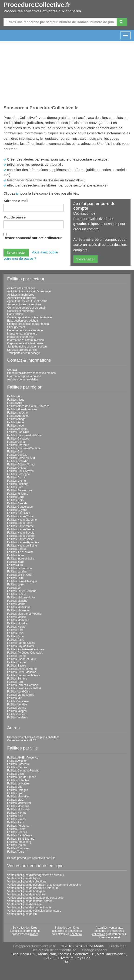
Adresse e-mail (16, 201)
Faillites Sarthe (16, 662)
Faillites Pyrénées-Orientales (25, 653)
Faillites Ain (14, 396)
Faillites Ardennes (18, 416)
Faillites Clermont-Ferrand (23, 771)
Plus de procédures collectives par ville (31, 858)
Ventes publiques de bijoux (24, 878)
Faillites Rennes (17, 832)
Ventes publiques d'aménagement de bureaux (36, 875)
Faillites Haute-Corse (20, 516)
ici (18, 193)
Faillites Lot (14, 588)
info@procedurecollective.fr (34, 946)
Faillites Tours (16, 852)
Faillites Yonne (16, 714)
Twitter (34, 934)
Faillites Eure (15, 487)
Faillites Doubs (16, 477)
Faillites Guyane (17, 510)
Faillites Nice (15, 816)
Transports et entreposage (23, 353)
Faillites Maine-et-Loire (21, 597)
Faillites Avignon (17, 761)
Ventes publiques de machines (26, 895)
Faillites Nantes (17, 813)
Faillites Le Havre (18, 784)
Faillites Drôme (17, 481)
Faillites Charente (18, 445)
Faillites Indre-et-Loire (21, 559)
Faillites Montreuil (18, 806)
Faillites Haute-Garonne (22, 520)
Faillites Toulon (16, 845)
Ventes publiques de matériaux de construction (36, 898)
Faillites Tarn (15, 682)
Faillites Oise (15, 633)
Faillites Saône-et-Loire (22, 659)
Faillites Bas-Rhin (18, 432)
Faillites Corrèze (17, 455)
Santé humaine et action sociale (27, 347)
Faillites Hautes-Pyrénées (23, 542)
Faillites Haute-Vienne (21, 536)
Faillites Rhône (16, 656)
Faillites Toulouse (18, 848)
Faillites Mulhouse (18, 809)
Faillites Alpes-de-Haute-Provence (28, 406)
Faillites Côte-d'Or (18, 461)
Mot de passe (15, 217)
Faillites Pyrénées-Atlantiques (26, 649)
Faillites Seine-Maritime (22, 672)
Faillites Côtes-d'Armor (21, 465)
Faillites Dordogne (18, 474)
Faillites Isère (15, 562)
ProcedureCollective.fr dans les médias (31, 373)
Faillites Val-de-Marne (21, 695)
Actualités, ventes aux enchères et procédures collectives (108, 931)
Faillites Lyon (15, 793)
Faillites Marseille (18, 797)
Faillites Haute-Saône (21, 529)
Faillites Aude (15, 426)
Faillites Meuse (17, 617)
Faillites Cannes (17, 767)
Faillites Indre (15, 555)
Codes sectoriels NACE (22, 740)
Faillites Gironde (17, 503)
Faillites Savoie (17, 666)
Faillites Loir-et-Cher (20, 575)
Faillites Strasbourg (19, 842)
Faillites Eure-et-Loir (20, 490)
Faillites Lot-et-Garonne (22, 591)
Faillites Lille (15, 787)
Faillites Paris (15, 640)
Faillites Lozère (17, 594)
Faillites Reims (16, 829)
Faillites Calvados (18, 439)
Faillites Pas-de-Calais (21, 643)
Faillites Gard (15, 497)
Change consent (95, 950)
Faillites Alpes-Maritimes (22, 409)
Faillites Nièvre (16, 627)
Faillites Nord (15, 630)
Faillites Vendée (17, 705)
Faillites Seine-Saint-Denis (24, 675)
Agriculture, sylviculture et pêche (27, 301)
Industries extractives (20, 337)
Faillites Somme (17, 679)
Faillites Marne (16, 604)
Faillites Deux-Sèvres (20, 471)
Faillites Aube (15, 422)
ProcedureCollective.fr (37, 5)
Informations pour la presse (24, 376)
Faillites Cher (15, 452)
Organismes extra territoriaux (25, 343)
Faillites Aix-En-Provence (23, 758)
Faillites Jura (15, 565)
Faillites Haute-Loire (20, 523)
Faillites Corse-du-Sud (21, 458)
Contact (12, 370)
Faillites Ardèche (17, 413)
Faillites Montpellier (19, 803)
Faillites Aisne (16, 400)
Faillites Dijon (15, 774)
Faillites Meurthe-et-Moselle (24, 614)
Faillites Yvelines (18, 718)
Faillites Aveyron (17, 429)
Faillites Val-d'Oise (19, 692)
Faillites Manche (17, 601)
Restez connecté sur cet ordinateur (33, 238)
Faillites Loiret (16, 585)
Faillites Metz (15, 800)
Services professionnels (22, 350)
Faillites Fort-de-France (22, 777)
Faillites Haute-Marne (20, 526)
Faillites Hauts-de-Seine (22, 546)
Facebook (76, 934)
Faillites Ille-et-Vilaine (20, 552)
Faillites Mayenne (18, 610)
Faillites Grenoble (18, 780)
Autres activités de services (24, 304)
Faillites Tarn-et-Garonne (23, 685)
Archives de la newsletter (23, 379)
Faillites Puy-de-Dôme (21, 646)
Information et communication (25, 340)
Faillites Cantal (16, 442)
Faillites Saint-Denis (20, 835)
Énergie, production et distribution (28, 324)
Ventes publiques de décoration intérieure (33, 888)
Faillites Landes (17, 572)
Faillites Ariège (16, 419)
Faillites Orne (15, 636)
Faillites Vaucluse (18, 701)
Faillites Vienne (17, 708)
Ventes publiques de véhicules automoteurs (34, 911)
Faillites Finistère (18, 494)
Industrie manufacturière (22, 334)
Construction (15, 314)
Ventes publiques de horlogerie (26, 891)
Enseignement (16, 327)
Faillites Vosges (17, 711)
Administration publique (22, 298)
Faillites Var (14, 698)
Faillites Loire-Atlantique (22, 581)
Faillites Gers (15, 500)
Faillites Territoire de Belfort (24, 688)
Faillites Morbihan (18, 620)
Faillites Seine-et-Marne (22, 669)
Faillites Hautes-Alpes (21, 539)
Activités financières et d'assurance (29, 291)
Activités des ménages (21, 288)
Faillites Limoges (18, 790)
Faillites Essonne (18, 484)
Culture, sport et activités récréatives (30, 317)
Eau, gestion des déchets (23, 321)
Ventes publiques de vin (22, 914)
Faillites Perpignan (19, 826)
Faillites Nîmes (16, 819)
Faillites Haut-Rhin (19, 513)
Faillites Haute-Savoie (21, 533)
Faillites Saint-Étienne (21, 839)
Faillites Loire (15, 578)
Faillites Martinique (19, 607)
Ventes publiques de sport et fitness (29, 907)
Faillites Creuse (17, 468)
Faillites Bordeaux (18, 764)
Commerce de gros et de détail (26, 308)
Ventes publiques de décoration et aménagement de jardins (44, 885)
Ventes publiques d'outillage (24, 904)
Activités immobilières (21, 295)
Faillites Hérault (17, 549)
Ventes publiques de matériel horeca (30, 901)
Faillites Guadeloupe (20, 507)
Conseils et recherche (21, 311)
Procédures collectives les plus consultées (33, 737)
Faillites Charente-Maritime (24, 448)
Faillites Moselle (17, 623)
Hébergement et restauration (25, 330)
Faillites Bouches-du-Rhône (24, 435)
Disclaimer (117, 946)
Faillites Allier (15, 403)
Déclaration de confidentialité (54, 950)
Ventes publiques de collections (27, 882)
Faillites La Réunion (19, 568)
